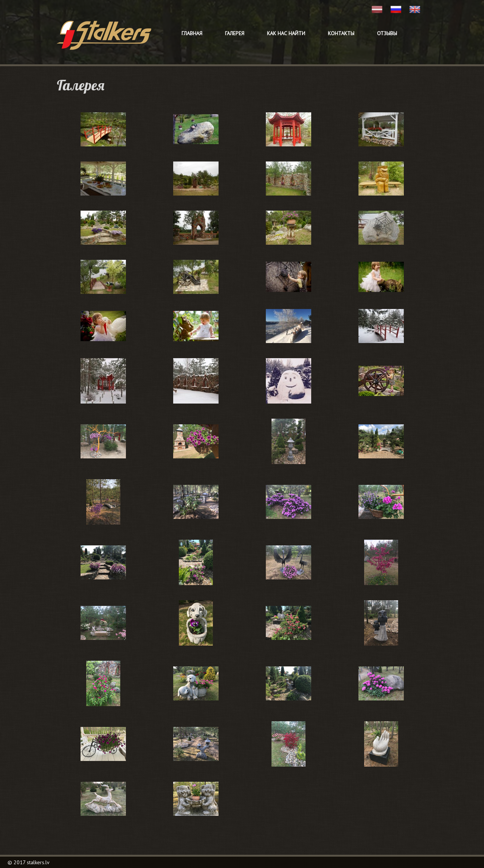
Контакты (341, 33)
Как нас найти (286, 33)
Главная (192, 33)
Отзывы (387, 33)
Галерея (235, 33)
